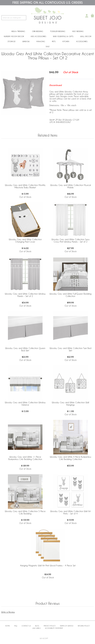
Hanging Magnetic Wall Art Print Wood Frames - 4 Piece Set (48, 565)
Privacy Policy (50, 626)
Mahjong (41, 41)
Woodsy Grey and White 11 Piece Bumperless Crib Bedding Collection (25, 458)
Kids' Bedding (78, 31)
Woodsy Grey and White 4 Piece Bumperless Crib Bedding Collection (71, 458)
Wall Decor (86, 36)
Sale (48, 46)
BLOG (37, 626)
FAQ (16, 626)
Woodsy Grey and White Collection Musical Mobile (71, 186)
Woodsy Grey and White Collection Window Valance (25, 404)
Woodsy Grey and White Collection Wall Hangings (70, 404)
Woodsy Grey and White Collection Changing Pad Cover (25, 241)
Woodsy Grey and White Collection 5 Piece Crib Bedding (25, 512)
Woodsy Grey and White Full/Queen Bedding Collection (70, 295)
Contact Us (26, 626)
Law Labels (36, 628)
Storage (12, 41)
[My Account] (87, 16)
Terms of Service (67, 626)
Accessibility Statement (54, 628)
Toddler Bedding (58, 31)
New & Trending (18, 31)
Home (8, 626)
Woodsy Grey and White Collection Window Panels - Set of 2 (25, 295)
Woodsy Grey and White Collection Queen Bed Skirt (25, 349)
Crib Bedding (38, 31)
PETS (54, 41)
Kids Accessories (38, 36)
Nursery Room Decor (14, 36)
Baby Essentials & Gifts (63, 36)
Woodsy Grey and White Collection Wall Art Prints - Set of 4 (70, 512)
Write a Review (8, 612)
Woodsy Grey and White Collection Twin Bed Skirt (70, 349)
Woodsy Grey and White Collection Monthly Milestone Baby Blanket (25, 186)
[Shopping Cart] (92, 16)
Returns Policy (84, 626)
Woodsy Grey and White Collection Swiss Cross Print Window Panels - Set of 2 (71, 241)
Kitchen (66, 41)
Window (26, 41)
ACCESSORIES (82, 41)
